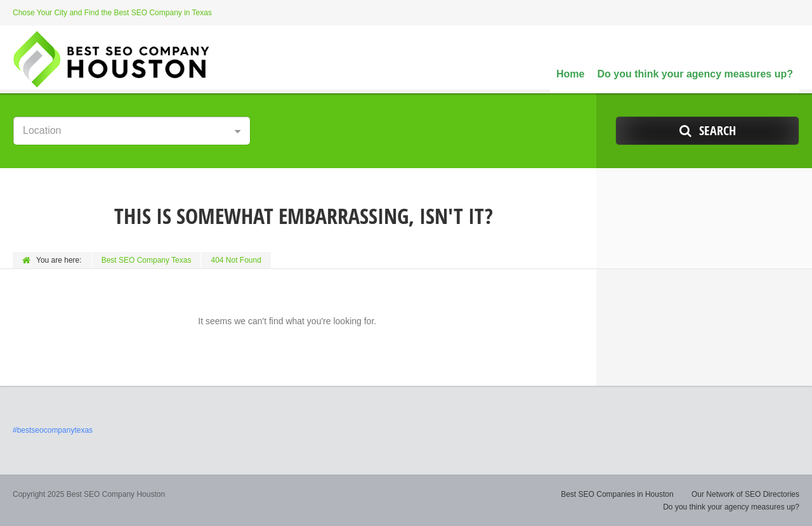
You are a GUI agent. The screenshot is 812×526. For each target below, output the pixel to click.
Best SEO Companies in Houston (617, 494)
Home (570, 74)
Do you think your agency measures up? (695, 74)
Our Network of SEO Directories (745, 494)
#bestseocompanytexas (53, 430)
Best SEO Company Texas (147, 260)
